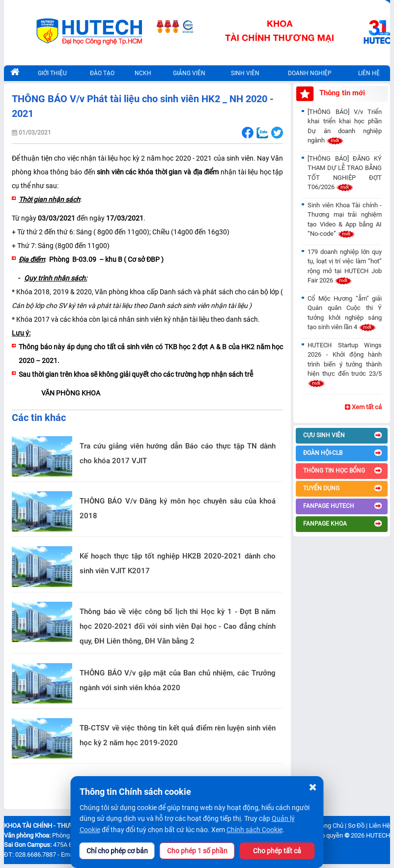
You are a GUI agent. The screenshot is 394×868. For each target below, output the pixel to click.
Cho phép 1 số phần (197, 851)
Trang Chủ (329, 826)
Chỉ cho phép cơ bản (117, 851)
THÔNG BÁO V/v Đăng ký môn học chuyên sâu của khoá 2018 (178, 508)
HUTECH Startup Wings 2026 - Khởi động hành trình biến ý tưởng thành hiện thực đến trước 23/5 (344, 364)
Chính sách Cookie (254, 830)
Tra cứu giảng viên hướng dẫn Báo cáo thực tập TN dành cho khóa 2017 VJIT (178, 453)
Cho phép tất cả (277, 851)
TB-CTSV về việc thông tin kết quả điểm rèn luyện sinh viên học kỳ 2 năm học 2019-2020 (178, 735)
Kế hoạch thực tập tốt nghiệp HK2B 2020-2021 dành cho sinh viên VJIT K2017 (178, 563)
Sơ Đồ (356, 826)
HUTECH (378, 835)
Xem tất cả (363, 407)
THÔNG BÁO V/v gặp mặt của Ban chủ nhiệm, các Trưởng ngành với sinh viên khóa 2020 (178, 680)
